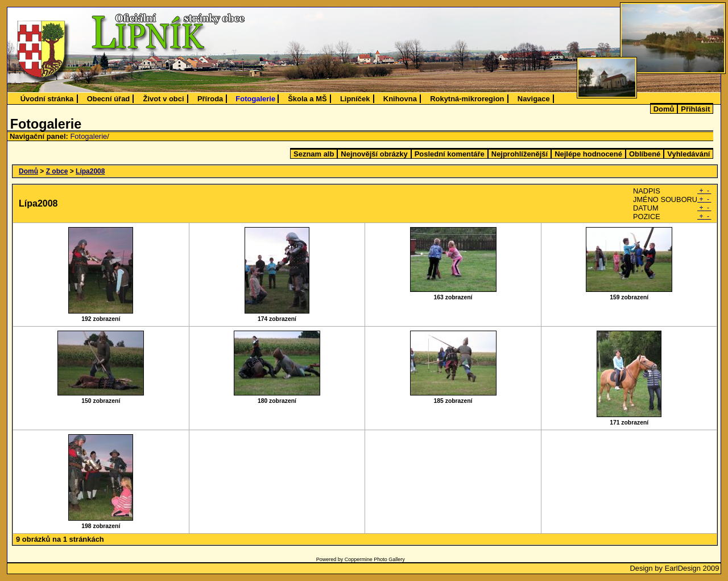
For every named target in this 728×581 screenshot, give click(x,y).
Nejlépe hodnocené (588, 154)
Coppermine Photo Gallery (375, 559)
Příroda (210, 99)
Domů (664, 109)
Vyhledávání (688, 154)
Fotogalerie (255, 99)
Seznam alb (314, 154)
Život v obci (164, 99)
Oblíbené (645, 154)
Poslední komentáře (450, 154)
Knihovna (400, 99)
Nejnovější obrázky (374, 154)
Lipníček (355, 99)
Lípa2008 (90, 171)
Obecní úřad (109, 99)
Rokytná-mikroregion (467, 99)
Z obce (57, 171)
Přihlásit (695, 109)
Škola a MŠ (307, 99)
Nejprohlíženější (520, 154)
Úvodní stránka (47, 99)
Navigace (534, 99)
